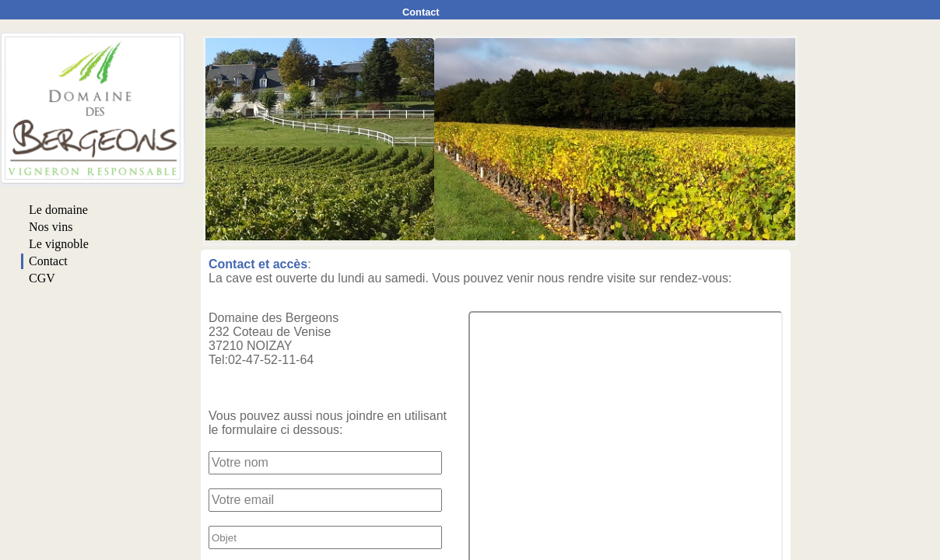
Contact (421, 12)
